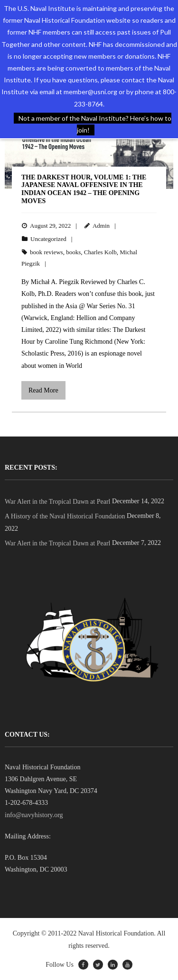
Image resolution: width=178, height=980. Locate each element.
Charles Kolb (100, 252)
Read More (43, 390)
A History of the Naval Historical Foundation (65, 516)
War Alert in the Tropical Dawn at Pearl (57, 502)
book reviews (47, 252)
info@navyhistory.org (34, 815)
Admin (101, 226)
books (73, 252)
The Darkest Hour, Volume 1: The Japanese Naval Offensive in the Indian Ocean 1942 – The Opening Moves (84, 189)
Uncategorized (48, 239)
